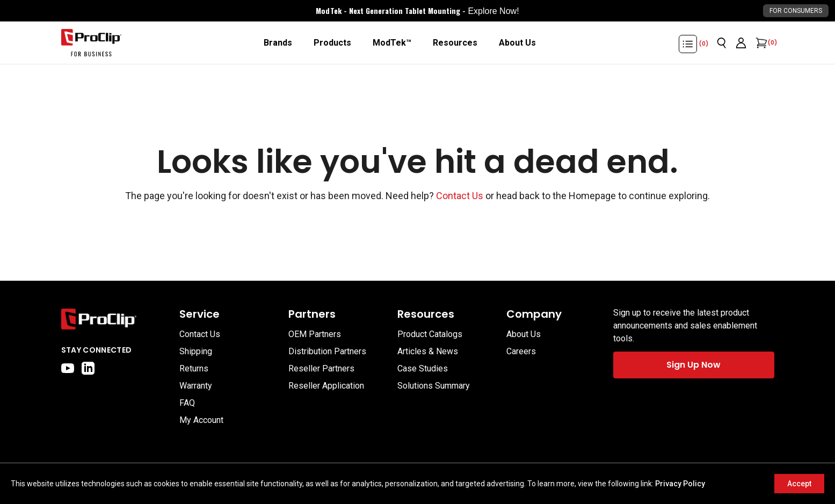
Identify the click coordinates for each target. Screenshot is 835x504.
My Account (201, 420)
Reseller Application (326, 386)
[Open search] (722, 43)
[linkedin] (88, 368)
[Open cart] (760, 43)
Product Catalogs (430, 334)
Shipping (196, 351)
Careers (521, 351)
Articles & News (428, 351)
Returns (194, 368)
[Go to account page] (741, 43)
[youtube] (68, 368)
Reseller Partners (321, 368)
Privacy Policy (680, 484)
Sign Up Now (694, 365)
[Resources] (455, 43)
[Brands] (278, 43)
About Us (524, 334)
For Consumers (796, 11)
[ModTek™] (392, 43)
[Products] (332, 43)
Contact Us (460, 196)
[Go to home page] (115, 319)
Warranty (196, 386)
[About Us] (517, 43)
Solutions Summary (434, 386)
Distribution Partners (327, 351)
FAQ (187, 403)
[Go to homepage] (91, 43)
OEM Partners (315, 334)
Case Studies (423, 368)
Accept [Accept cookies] (799, 484)
